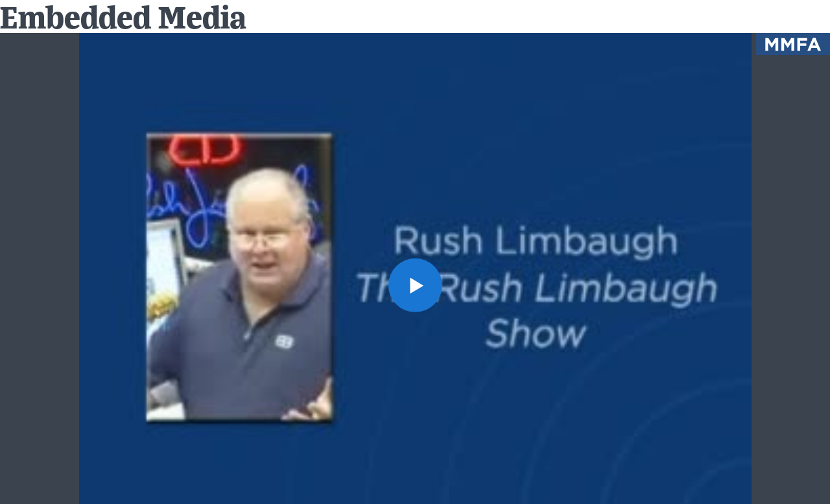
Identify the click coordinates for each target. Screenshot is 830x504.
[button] (415, 285)
